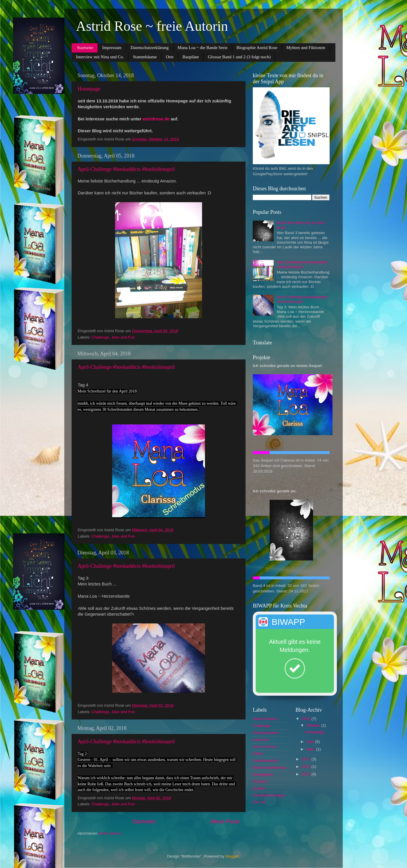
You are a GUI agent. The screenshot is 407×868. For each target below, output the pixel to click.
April (311, 742)
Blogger (232, 856)
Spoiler (259, 788)
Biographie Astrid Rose (257, 48)
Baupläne (191, 57)
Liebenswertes (265, 761)
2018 (306, 719)
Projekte (260, 781)
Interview (261, 740)
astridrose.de (156, 119)
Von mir (259, 802)
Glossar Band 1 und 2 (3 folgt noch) (239, 57)
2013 (306, 774)
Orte (170, 57)
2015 (306, 767)
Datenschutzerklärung (150, 48)
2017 (306, 759)
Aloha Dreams (265, 719)
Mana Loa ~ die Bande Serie (203, 48)
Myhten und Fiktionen (306, 48)
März (311, 749)
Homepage (89, 89)
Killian (258, 754)
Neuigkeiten (263, 774)
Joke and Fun (123, 337)
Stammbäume (145, 57)
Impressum (112, 48)
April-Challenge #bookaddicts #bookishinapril (126, 169)
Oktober (314, 725)
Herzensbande (266, 733)
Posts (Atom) (110, 833)
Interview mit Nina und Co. (100, 57)
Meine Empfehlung (269, 767)
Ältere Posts (225, 821)
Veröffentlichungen (269, 795)
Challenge (100, 337)
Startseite (85, 48)
